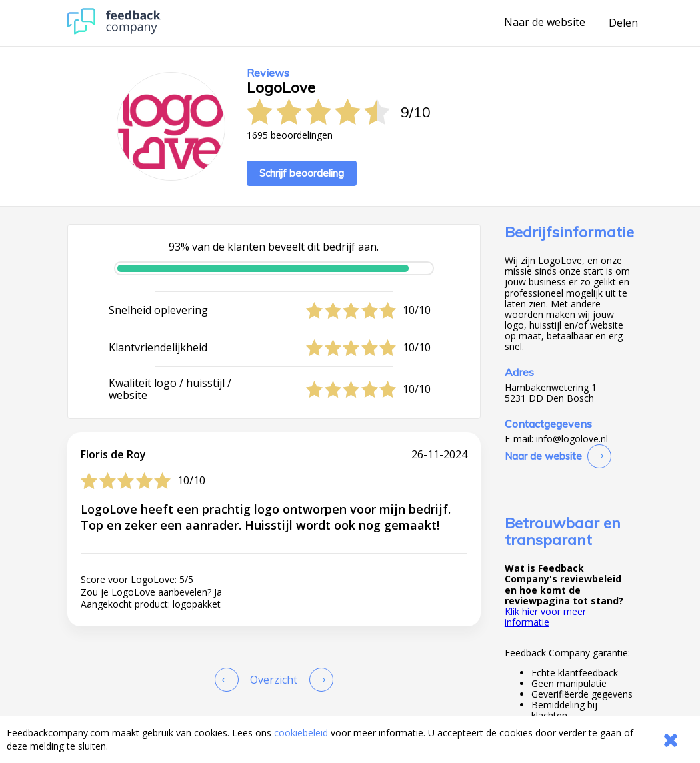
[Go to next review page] (319, 680)
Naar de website (545, 23)
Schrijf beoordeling (302, 173)
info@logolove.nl (572, 439)
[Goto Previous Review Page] (229, 680)
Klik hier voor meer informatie (545, 617)
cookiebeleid (301, 733)
